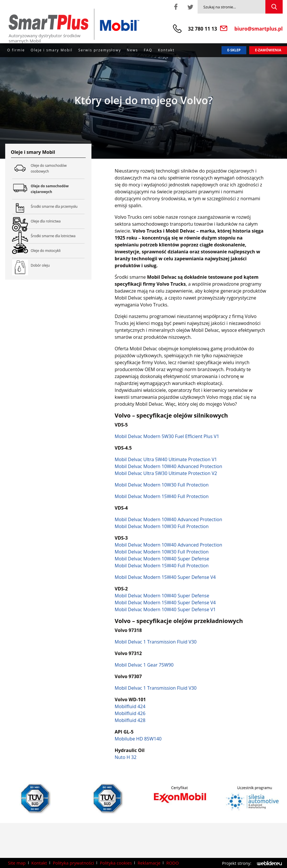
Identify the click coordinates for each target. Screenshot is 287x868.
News (133, 50)
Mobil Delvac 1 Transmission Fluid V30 (155, 642)
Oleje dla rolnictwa (58, 221)
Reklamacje (149, 863)
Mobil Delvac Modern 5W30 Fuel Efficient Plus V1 (167, 436)
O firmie (16, 50)
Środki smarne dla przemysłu (58, 207)
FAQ (148, 50)
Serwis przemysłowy (100, 50)
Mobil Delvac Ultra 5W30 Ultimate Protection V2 (166, 473)
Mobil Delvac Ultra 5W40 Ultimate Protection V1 (166, 459)
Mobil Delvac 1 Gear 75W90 (144, 665)
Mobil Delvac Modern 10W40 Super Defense (162, 559)
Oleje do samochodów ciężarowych (58, 189)
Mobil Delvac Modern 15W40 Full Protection (162, 496)
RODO (172, 863)
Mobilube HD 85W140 (138, 739)
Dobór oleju (40, 265)
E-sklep (234, 50)
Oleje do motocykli (58, 251)
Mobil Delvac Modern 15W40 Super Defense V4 (165, 577)
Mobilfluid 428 (130, 720)
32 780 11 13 (203, 29)
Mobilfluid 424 (130, 706)
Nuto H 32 (125, 757)
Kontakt (166, 50)
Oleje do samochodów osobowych (58, 169)
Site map (17, 863)
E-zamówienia (268, 50)
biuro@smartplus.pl (259, 29)
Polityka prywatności (73, 863)
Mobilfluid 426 (130, 713)
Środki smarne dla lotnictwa (58, 236)
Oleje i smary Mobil (51, 50)
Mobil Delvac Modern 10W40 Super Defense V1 (165, 609)
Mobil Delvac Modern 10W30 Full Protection (162, 485)
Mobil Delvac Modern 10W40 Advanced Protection (168, 466)
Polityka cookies (116, 863)
